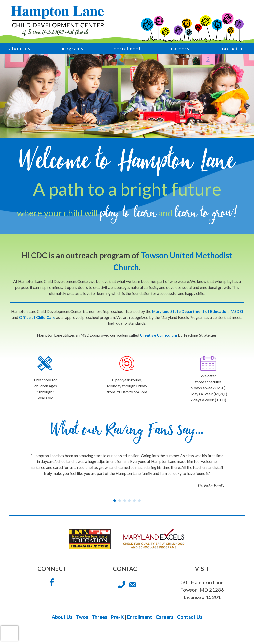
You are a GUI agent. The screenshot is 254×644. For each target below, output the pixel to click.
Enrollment (127, 48)
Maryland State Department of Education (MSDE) (197, 311)
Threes (99, 617)
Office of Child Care (37, 317)
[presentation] (10, 633)
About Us (20, 48)
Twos (82, 617)
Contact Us (232, 48)
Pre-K (117, 617)
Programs (72, 48)
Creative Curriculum (159, 335)
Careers (180, 48)
